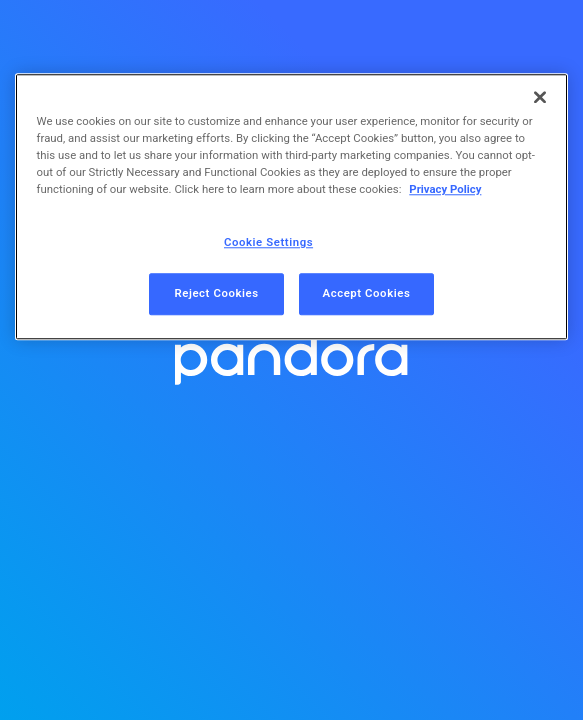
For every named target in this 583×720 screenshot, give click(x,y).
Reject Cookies (216, 294)
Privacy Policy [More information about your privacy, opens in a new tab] (445, 190)
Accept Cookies (367, 294)
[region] (292, 206)
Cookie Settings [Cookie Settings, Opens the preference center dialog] (268, 243)
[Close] (540, 97)
